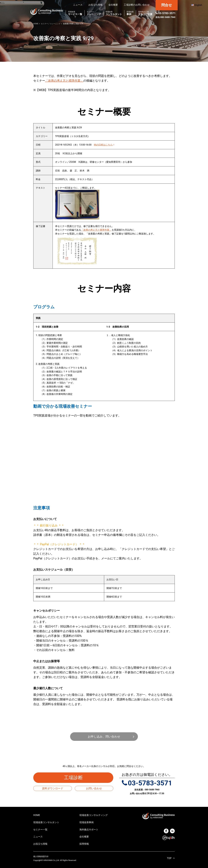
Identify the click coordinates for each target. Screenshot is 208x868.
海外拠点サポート (89, 830)
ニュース (78, 5)
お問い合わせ (94, 788)
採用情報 (84, 844)
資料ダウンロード (53, 788)
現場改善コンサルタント (46, 822)
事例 (130, 13)
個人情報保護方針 (41, 856)
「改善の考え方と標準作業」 (64, 81)
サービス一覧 (75, 13)
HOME (37, 815)
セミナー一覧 (40, 830)
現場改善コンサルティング (94, 815)
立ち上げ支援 (145, 13)
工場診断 (76, 778)
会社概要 (113, 5)
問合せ (167, 5)
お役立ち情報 (95, 5)
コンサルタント (114, 13)
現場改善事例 (86, 822)
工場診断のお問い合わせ (137, 5)
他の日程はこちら (104, 145)
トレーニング (94, 13)
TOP (169, 858)
